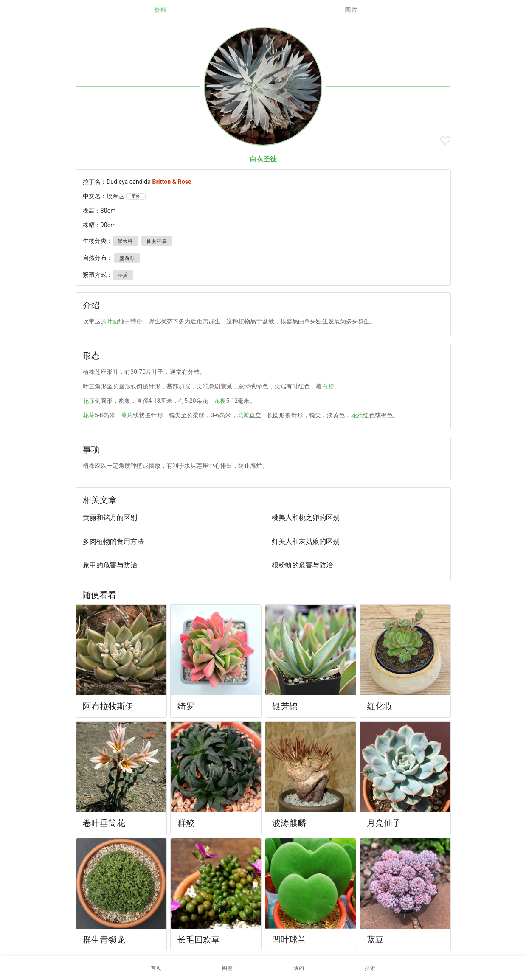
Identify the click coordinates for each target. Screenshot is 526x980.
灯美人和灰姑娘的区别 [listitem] (306, 541)
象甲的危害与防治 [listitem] (110, 565)
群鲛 (186, 823)
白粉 (328, 386)
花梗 (220, 401)
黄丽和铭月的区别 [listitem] (110, 518)
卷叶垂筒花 (104, 823)
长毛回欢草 (199, 940)
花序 (89, 401)
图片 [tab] (359, 10)
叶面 (113, 321)
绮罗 (186, 706)
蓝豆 (375, 940)
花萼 (89, 415)
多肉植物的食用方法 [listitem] (113, 541)
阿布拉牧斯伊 (108, 706)
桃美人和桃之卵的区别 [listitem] (306, 518)
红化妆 (380, 706)
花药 (357, 415)
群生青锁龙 (104, 940)
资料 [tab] (167, 10)
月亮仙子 (384, 823)
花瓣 (243, 415)
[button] (228, 968)
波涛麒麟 (289, 823)
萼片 (127, 415)
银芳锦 (285, 706)
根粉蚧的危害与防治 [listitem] (302, 565)
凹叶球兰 (289, 940)
